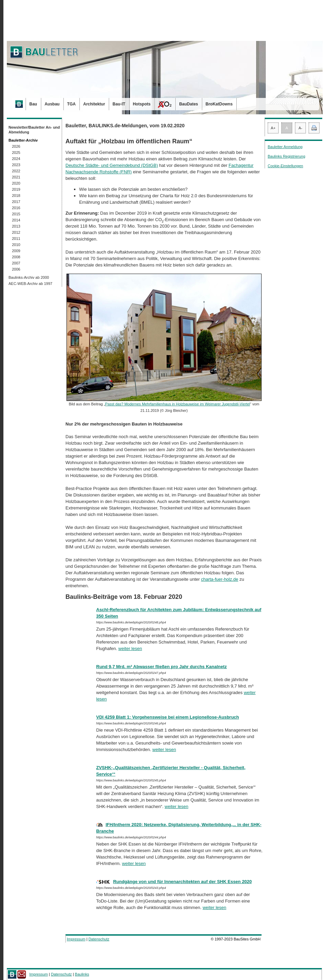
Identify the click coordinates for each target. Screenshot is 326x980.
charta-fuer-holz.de (219, 579)
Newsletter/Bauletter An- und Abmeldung (34, 130)
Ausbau (52, 104)
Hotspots (142, 104)
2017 (16, 202)
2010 (16, 245)
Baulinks (82, 974)
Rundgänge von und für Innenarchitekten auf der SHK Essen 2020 (183, 882)
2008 (16, 257)
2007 (16, 263)
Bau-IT (119, 104)
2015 (16, 214)
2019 (16, 189)
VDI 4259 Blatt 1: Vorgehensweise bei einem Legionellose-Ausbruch (168, 717)
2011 (16, 239)
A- (301, 128)
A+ (273, 128)
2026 (16, 146)
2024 (16, 159)
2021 (16, 177)
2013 (16, 226)
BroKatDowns (219, 104)
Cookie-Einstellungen (285, 166)
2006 (16, 269)
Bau (33, 104)
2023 (16, 165)
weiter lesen (130, 648)
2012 (16, 232)
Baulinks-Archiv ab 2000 (29, 277)
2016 (16, 208)
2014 (16, 220)
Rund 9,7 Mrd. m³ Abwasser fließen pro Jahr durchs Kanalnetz (161, 667)
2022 (16, 171)
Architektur (94, 104)
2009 (16, 251)
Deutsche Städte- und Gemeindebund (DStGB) (112, 165)
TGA (71, 104)
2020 (16, 183)
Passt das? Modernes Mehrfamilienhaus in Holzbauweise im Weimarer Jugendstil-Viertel (177, 404)
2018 (16, 196)
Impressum (76, 939)
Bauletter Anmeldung (285, 147)
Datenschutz (99, 939)
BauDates (188, 104)
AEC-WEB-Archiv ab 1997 (30, 284)
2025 (16, 153)
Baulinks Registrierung (286, 156)
